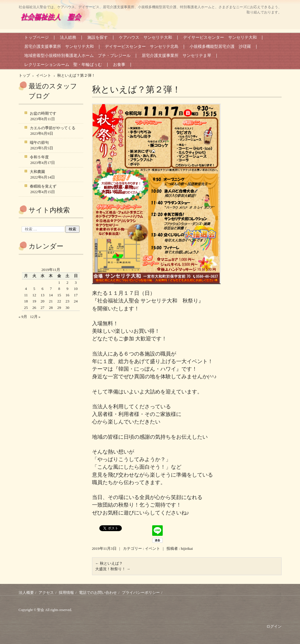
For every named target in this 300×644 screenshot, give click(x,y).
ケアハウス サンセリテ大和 (145, 37)
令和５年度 (39, 157)
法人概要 (26, 593)
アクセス (46, 593)
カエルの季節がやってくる (53, 128)
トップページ (37, 37)
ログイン (274, 626)
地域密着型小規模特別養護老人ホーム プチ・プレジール (77, 56)
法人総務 (68, 37)
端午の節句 (39, 142)
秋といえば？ (109, 563)
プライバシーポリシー (141, 593)
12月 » (35, 317)
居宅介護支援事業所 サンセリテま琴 (176, 56)
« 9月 (23, 317)
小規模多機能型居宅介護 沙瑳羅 (220, 47)
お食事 (119, 65)
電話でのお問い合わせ (98, 593)
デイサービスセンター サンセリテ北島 (142, 47)
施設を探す (98, 37)
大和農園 (37, 172)
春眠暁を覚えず (43, 186)
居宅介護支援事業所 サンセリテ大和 (59, 47)
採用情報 (66, 593)
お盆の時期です (43, 113)
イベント (152, 548)
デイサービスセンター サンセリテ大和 (220, 37)
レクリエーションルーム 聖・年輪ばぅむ (63, 65)
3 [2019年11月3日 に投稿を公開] (76, 282)
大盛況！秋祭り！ (113, 569)
